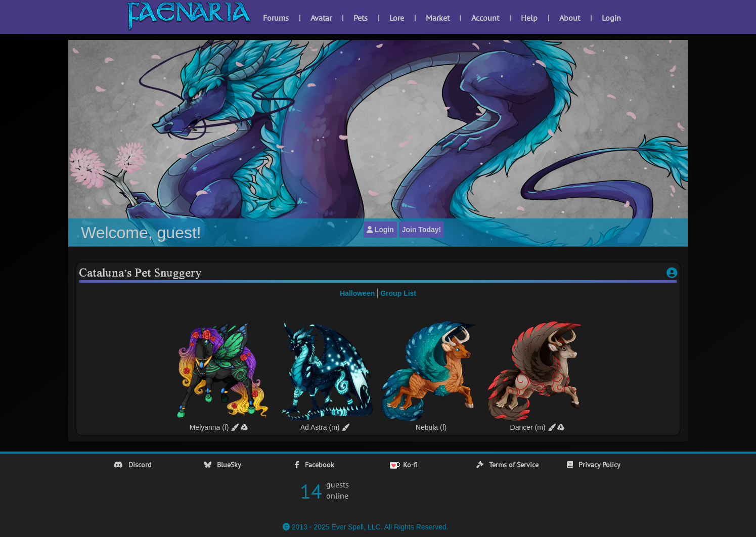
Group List (398, 293)
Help (529, 18)
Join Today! (422, 230)
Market (438, 18)
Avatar (321, 18)
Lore (397, 18)
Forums (276, 18)
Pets (361, 18)
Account (485, 18)
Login (611, 18)
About (570, 18)
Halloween (357, 293)
